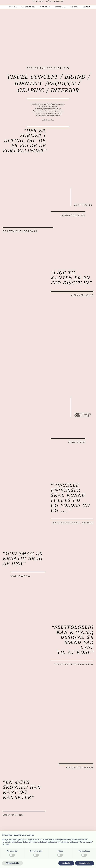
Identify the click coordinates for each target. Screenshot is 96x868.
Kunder (74, 7)
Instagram (45, 7)
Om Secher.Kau (28, 7)
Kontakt (86, 7)
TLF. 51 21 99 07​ (38, 1)
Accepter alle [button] (85, 863)
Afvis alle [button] (66, 863)
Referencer (60, 7)
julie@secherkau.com (55, 1)
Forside (13, 7)
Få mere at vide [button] (12, 863)
